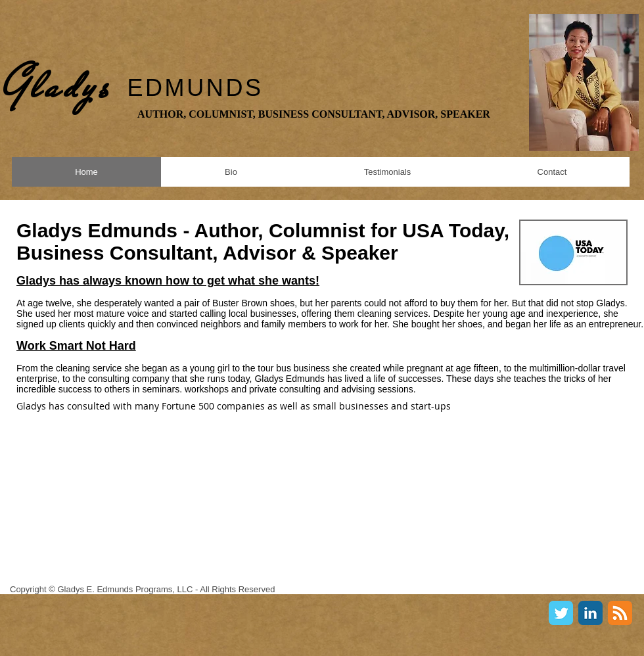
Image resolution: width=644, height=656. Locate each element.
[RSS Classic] (620, 613)
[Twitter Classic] (561, 613)
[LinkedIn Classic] (590, 613)
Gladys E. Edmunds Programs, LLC (125, 589)
